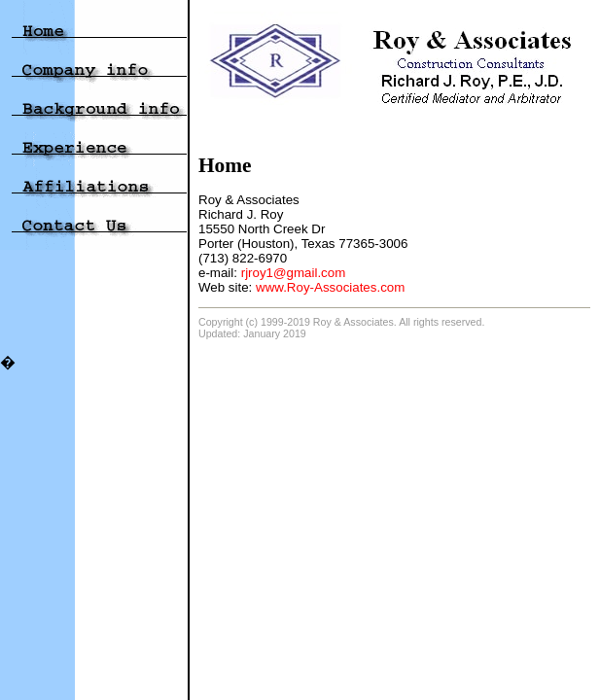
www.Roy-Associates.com (330, 287)
